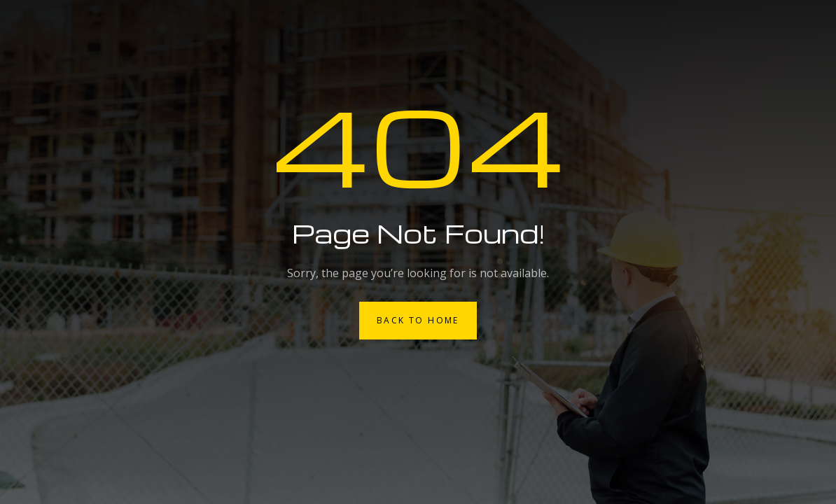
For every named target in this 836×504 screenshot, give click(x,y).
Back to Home (418, 320)
